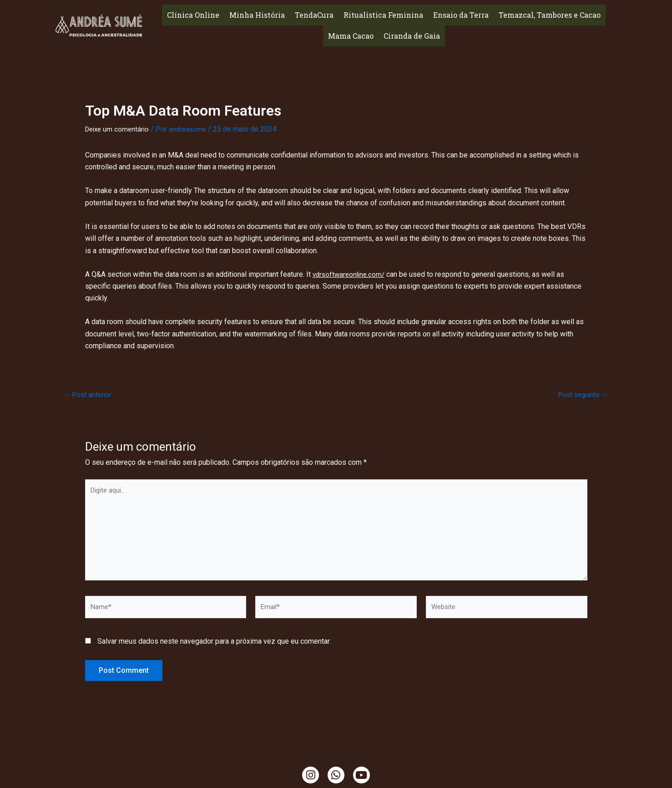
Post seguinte (581, 394)
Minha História (257, 15)
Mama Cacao (351, 36)
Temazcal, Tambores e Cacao (550, 15)
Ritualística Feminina (383, 15)
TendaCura (314, 15)
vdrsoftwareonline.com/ (351, 274)
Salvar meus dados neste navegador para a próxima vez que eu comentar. (214, 649)
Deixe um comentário (119, 129)
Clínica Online (193, 15)
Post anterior (89, 394)
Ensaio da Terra (461, 15)
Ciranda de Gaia (412, 36)
